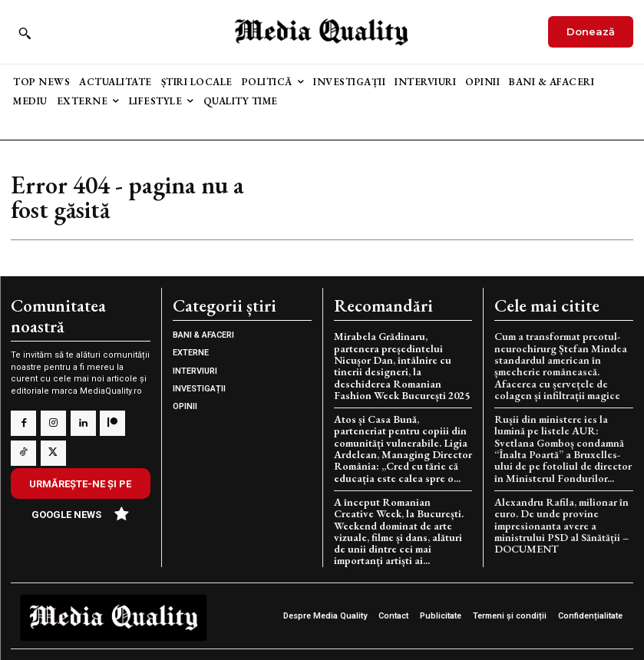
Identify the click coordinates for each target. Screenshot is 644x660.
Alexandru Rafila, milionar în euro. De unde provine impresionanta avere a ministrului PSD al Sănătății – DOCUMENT (558, 516)
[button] (25, 33)
